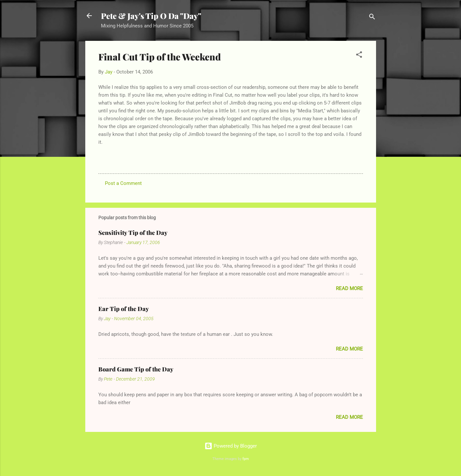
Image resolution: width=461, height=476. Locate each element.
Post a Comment (123, 183)
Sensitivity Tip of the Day (133, 233)
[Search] (372, 18)
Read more (349, 288)
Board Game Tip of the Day (136, 369)
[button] (359, 56)
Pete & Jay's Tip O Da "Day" (151, 16)
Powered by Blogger (231, 446)
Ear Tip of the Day (124, 309)
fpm (246, 459)
